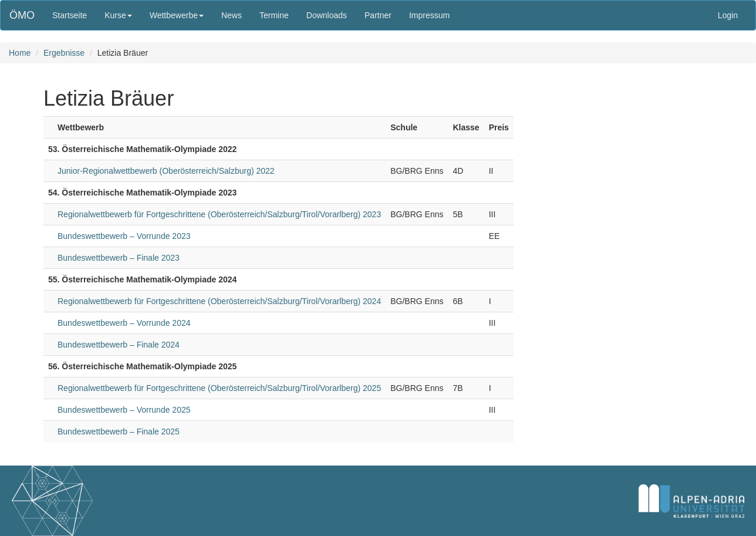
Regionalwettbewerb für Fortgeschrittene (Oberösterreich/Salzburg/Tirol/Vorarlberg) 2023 (219, 214)
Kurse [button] (118, 15)
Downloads (327, 15)
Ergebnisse (64, 53)
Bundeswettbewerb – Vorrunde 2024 (124, 323)
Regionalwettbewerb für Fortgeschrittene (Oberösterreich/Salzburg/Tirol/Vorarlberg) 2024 (219, 301)
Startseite (70, 15)
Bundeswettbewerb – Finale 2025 (119, 432)
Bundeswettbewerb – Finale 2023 (119, 258)
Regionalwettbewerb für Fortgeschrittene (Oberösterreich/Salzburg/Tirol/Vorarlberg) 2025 (219, 388)
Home (20, 53)
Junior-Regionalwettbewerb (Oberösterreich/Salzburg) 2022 (166, 171)
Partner (378, 15)
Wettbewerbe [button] (177, 15)
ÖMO (22, 15)
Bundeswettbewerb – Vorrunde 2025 (124, 410)
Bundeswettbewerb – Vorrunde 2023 (124, 236)
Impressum (429, 15)
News (232, 15)
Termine (274, 15)
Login (728, 15)
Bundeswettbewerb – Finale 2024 (119, 345)
